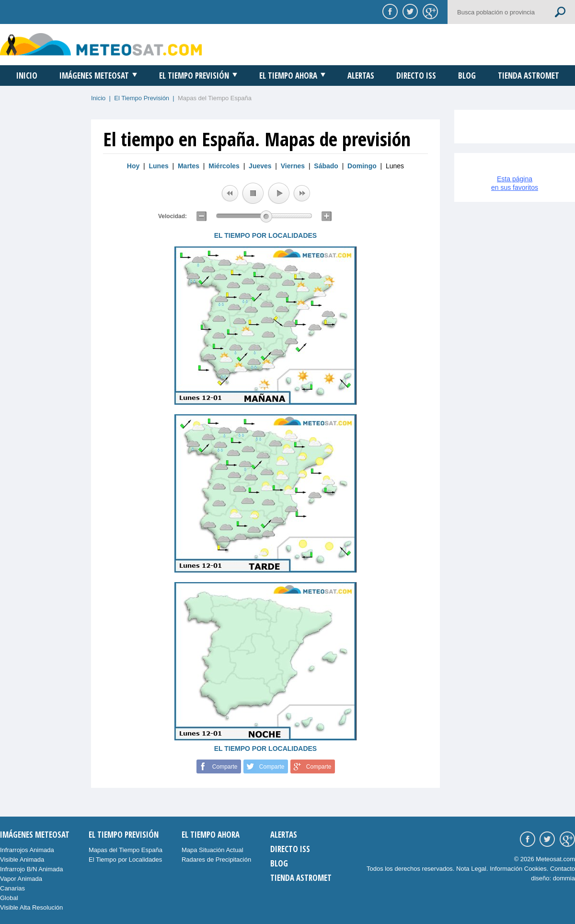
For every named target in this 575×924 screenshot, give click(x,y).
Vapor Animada (21, 879)
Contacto (563, 869)
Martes (189, 166)
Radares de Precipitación (216, 860)
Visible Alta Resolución (31, 907)
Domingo (362, 166)
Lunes (159, 166)
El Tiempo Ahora (288, 76)
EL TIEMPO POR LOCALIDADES (265, 235)
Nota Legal (471, 869)
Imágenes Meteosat (94, 76)
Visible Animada (22, 860)
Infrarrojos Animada (27, 850)
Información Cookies (518, 869)
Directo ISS (416, 76)
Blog (467, 76)
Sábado (326, 166)
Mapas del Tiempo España (126, 850)
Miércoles (224, 166)
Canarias (12, 888)
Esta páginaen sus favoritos (515, 183)
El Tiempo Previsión (194, 76)
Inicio (27, 76)
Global (9, 898)
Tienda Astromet (529, 76)
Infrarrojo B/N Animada (32, 869)
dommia (564, 878)
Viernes (293, 166)
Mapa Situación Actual (213, 850)
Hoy (133, 166)
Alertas (361, 76)
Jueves (260, 166)
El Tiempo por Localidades (125, 860)
